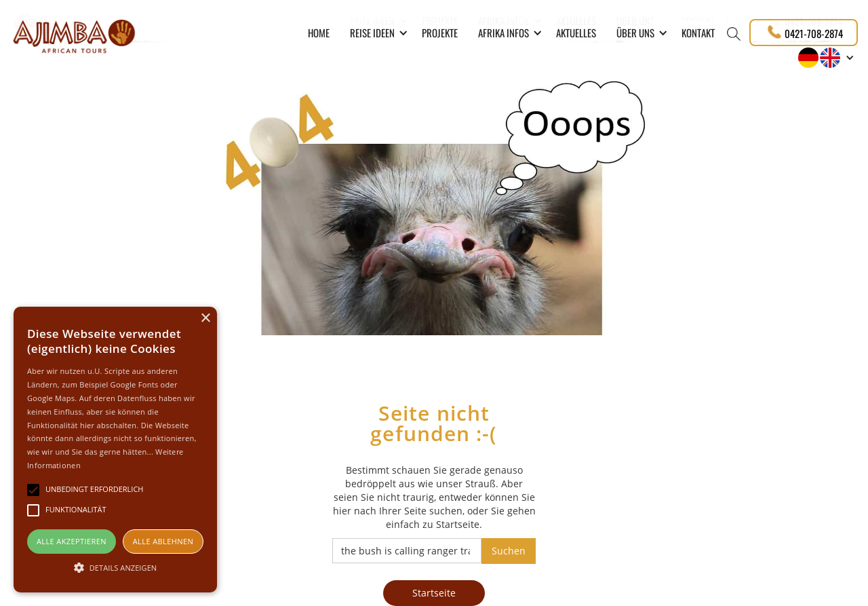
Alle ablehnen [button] (163, 541)
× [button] (205, 319)
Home (319, 33)
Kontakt (698, 33)
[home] (74, 34)
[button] (376, 33)
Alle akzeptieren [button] (72, 541)
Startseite (434, 593)
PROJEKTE (440, 33)
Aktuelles (576, 33)
